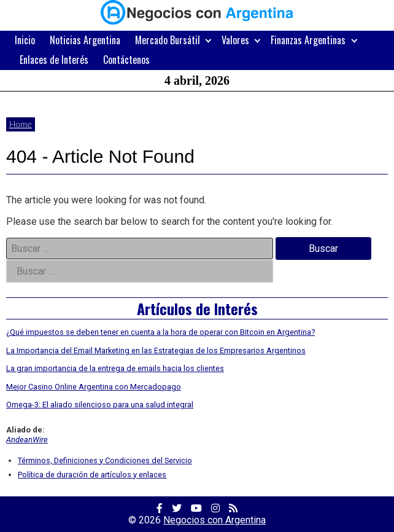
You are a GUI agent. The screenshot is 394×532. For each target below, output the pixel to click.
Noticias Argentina (85, 40)
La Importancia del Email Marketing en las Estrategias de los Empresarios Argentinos (156, 350)
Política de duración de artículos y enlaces (92, 475)
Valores (235, 40)
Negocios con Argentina (214, 520)
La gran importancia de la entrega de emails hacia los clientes (115, 368)
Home (21, 124)
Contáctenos (126, 60)
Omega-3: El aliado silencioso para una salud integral (100, 405)
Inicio (25, 40)
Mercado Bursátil (168, 40)
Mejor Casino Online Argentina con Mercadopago (94, 387)
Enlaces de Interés (54, 60)
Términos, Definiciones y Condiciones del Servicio (105, 460)
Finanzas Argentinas (308, 40)
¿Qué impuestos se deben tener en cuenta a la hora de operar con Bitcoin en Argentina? (160, 332)
